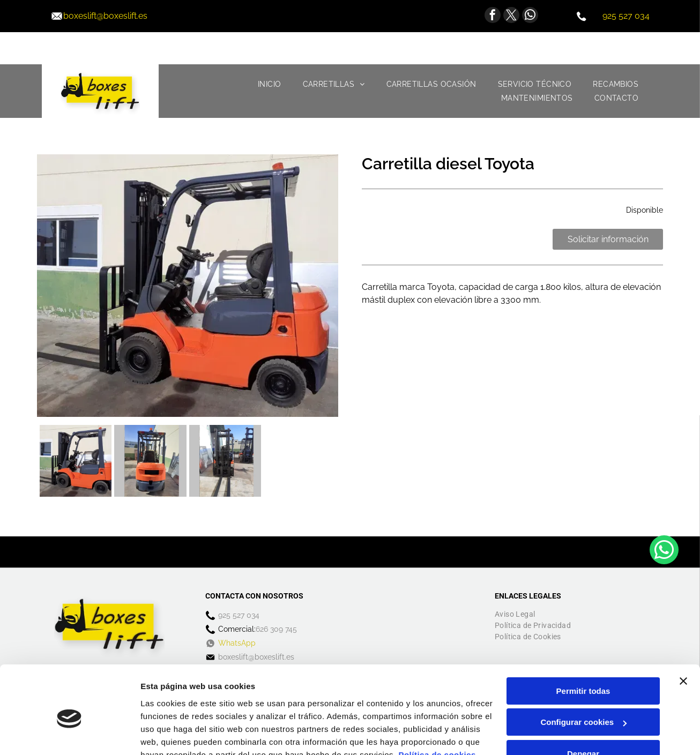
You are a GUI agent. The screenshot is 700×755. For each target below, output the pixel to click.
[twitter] (511, 16)
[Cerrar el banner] (683, 631)
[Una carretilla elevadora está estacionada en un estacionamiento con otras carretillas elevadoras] (225, 461)
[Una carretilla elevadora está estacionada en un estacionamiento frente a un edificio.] (150, 461)
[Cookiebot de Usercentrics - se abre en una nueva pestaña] (69, 734)
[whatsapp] (530, 16)
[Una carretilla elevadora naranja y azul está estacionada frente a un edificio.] (76, 461)
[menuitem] (270, 84)
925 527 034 (626, 16)
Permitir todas (583, 641)
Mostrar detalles (172, 734)
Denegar (583, 703)
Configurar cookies (583, 672)
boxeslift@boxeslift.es (105, 16)
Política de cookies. (438, 704)
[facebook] (493, 16)
